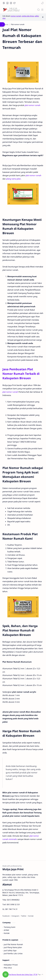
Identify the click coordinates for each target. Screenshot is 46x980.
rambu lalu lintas (28, 16)
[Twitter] (24, 916)
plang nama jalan (13, 179)
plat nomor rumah (32, 105)
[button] (4, 3)
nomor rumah (16, 16)
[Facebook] (6, 916)
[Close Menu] (43, 17)
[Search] (38, 10)
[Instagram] (15, 916)
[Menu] (42, 10)
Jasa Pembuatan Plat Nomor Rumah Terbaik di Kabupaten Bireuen (21, 374)
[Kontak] (31, 916)
